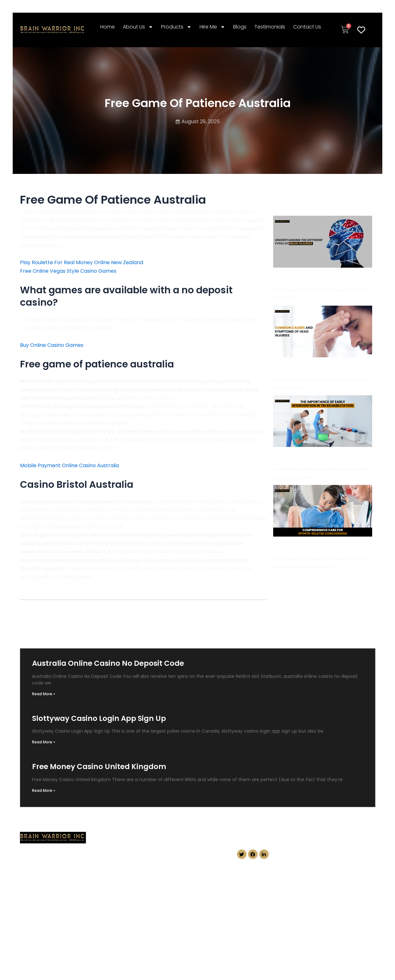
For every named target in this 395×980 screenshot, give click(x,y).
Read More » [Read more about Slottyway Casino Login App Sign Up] (44, 742)
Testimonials (270, 27)
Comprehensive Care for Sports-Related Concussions (321, 546)
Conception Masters (306, 944)
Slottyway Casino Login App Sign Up (99, 718)
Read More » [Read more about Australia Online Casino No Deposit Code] (44, 694)
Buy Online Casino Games (52, 345)
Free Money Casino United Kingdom (99, 767)
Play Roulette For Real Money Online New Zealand (82, 262)
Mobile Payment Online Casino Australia (69, 465)
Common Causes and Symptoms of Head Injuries (321, 366)
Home (108, 27)
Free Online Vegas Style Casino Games (68, 271)
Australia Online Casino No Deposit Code (108, 663)
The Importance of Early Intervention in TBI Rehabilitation (322, 456)
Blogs (240, 27)
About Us (138, 27)
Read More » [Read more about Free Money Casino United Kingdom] (44, 790)
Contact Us (307, 27)
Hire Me (212, 27)
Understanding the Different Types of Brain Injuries (323, 277)
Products (176, 27)
